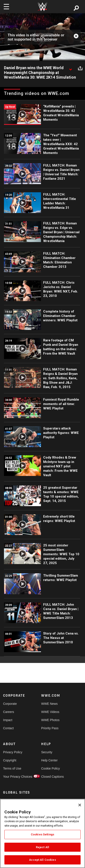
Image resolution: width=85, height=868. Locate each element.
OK (42, 37)
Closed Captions (51, 777)
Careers (9, 712)
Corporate (10, 704)
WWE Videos (50, 712)
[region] (42, 833)
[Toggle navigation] (6, 7)
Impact (8, 720)
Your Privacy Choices (13, 777)
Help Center (49, 760)
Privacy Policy (13, 752)
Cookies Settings (42, 834)
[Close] (80, 805)
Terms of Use (12, 768)
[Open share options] (80, 68)
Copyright (10, 760)
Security (47, 752)
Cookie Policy (51, 768)
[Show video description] (70, 68)
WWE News (49, 704)
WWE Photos (50, 720)
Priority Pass (50, 728)
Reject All (42, 847)
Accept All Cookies (42, 860)
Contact (8, 728)
